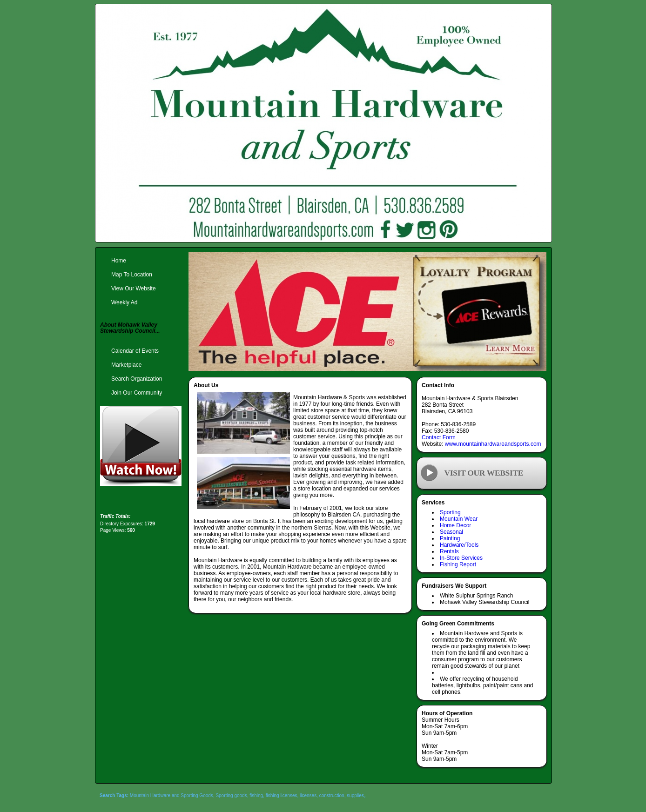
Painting (450, 538)
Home (119, 261)
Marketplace (126, 365)
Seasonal (451, 532)
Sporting (450, 512)
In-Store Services (461, 558)
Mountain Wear (459, 519)
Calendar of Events (135, 351)
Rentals (449, 551)
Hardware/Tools (459, 545)
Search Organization (137, 379)
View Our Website (134, 289)
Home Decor (455, 525)
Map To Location (132, 275)
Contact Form (439, 437)
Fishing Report (458, 564)
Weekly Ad (124, 302)
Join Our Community (137, 393)
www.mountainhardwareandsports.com (493, 444)
